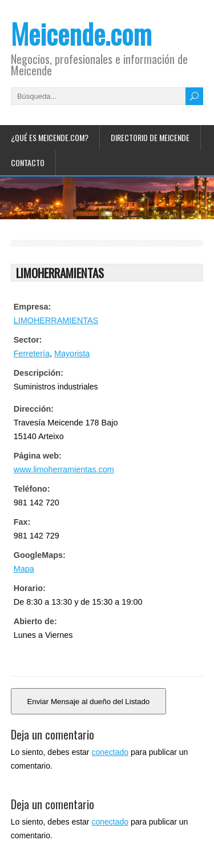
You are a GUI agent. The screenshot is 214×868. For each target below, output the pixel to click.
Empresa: (33, 307)
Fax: (22, 522)
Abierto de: (35, 621)
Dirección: (34, 409)
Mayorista (72, 353)
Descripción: (39, 373)
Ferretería (32, 353)
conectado (110, 752)
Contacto (28, 162)
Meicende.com (81, 33)
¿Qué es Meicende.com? (50, 137)
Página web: (38, 456)
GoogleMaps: (40, 555)
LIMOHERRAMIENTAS (56, 320)
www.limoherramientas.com (64, 469)
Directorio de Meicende (150, 137)
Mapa (24, 569)
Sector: (28, 340)
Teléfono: (32, 489)
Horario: (30, 588)
